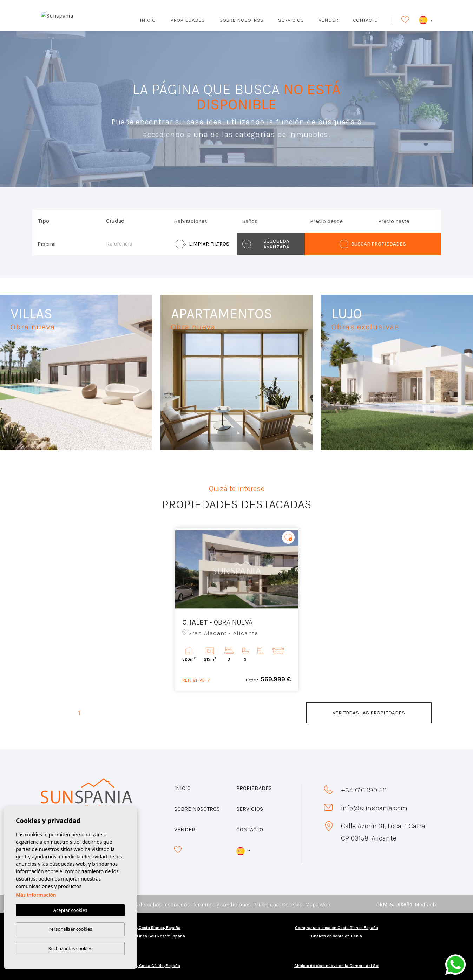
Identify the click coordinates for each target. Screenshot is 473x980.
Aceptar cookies (70, 910)
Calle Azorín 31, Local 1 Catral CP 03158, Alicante (384, 832)
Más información (36, 895)
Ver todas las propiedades (369, 713)
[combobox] (66, 221)
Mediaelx (426, 904)
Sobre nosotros (241, 20)
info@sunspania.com (374, 808)
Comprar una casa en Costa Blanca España (337, 928)
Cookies (292, 904)
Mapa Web (318, 904)
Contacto (365, 20)
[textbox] (68, 221)
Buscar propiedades (373, 244)
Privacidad (266, 904)
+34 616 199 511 (364, 790)
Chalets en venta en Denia (337, 936)
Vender (328, 20)
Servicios (291, 20)
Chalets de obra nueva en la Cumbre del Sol (337, 966)
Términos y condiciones (222, 904)
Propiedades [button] (188, 20)
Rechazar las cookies (70, 948)
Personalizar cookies (70, 929)
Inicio (148, 20)
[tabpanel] (237, 609)
